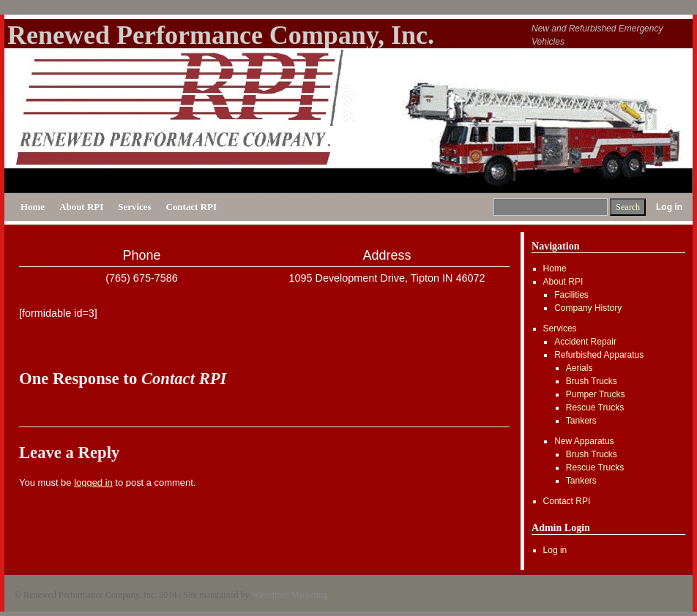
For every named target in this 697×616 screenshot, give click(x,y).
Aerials (579, 368)
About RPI (81, 207)
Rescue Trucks (595, 407)
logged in (93, 482)
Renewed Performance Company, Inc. (221, 35)
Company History (588, 308)
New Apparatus (584, 441)
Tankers (581, 421)
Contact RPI (191, 207)
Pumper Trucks (596, 394)
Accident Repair (585, 342)
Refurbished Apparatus (599, 355)
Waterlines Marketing (289, 595)
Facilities (571, 295)
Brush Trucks (592, 381)
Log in (669, 207)
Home (33, 207)
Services (134, 207)
